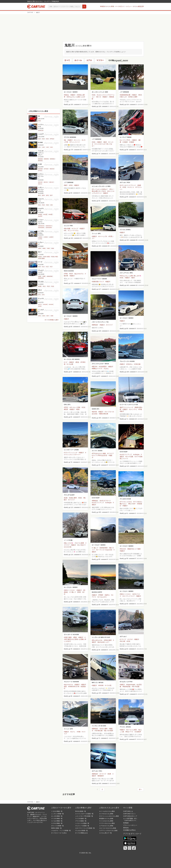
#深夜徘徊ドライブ (98, 282)
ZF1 (39, 295)
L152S (46, 237)
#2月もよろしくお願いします (76, 97)
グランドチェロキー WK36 (100, 364)
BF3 (39, 195)
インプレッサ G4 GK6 (99, 726)
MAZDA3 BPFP (97, 592)
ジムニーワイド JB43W (99, 279)
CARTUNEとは (128, 811)
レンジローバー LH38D (71, 450)
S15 (47, 139)
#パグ (66, 362)
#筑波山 (66, 95)
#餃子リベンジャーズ (126, 407)
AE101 (46, 182)
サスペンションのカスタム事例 (109, 816)
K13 (51, 267)
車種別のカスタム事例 (107, 6)
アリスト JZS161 (125, 727)
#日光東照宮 (103, 367)
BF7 (51, 195)
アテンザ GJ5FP (69, 495)
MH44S (40, 161)
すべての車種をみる (82, 833)
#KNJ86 (101, 685)
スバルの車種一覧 (57, 821)
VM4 (40, 248)
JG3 (47, 147)
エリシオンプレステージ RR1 (101, 186)
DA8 (52, 316)
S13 (39, 139)
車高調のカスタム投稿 (106, 819)
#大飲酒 (125, 142)
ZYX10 (46, 169)
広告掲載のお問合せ (130, 830)
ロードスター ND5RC (71, 92)
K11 (43, 267)
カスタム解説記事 (138, 6)
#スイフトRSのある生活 (100, 455)
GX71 (40, 304)
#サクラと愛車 (80, 543)
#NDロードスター (70, 590)
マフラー (100, 60)
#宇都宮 (101, 595)
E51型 (45, 214)
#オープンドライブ (129, 596)
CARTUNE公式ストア (130, 816)
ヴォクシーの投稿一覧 (82, 826)
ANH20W (50, 276)
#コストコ (131, 187)
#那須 (77, 362)
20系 (40, 276)
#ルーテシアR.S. (125, 140)
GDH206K (41, 228)
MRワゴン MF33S (98, 683)
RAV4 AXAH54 (69, 271)
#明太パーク (129, 732)
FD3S (40, 257)
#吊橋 (79, 732)
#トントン (77, 140)
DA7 (48, 316)
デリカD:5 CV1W (125, 499)
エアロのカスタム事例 (106, 826)
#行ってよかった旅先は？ (100, 189)
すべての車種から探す (52, 320)
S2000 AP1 (96, 409)
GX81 (40, 306)
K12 (47, 267)
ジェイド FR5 (68, 226)
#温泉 (78, 409)
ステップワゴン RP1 (126, 273)
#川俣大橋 (137, 364)
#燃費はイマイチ (97, 369)
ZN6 (39, 121)
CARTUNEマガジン (130, 814)
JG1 (39, 147)
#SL (65, 231)
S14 (43, 139)
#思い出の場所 (109, 731)
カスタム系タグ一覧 (106, 833)
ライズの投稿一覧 (81, 819)
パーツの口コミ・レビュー (123, 6)
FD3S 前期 (46, 257)
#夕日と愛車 (104, 729)
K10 (39, 267)
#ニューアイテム (73, 231)
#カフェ (73, 732)
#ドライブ (75, 229)
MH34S (46, 159)
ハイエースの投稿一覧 (82, 823)
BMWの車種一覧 (56, 828)
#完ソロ (99, 97)
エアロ (89, 60)
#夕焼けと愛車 (133, 97)
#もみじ (106, 369)
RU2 (48, 286)
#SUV (71, 274)
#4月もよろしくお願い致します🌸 (130, 276)
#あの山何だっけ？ (103, 642)
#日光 (94, 95)
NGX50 (40, 169)
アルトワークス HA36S (127, 361)
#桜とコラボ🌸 (69, 543)
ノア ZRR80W (124, 92)
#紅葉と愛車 (73, 498)
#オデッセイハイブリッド (128, 185)
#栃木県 (94, 412)
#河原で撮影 (68, 637)
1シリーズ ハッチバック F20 (129, 405)
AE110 (51, 182)
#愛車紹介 (95, 325)
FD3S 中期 (54, 257)
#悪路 (75, 637)
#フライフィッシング (71, 453)
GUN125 (41, 130)
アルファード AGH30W (71, 682)
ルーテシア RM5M (126, 137)
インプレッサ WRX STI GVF (101, 637)
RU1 (44, 286)
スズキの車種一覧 (57, 823)
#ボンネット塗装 (75, 407)
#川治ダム (129, 364)
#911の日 (123, 549)
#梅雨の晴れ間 (103, 414)
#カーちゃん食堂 (131, 730)
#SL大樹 (122, 641)
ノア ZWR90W (97, 139)
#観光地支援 (126, 687)
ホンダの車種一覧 (57, 816)
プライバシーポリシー (130, 825)
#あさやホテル (79, 274)
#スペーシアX (103, 236)
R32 (39, 205)
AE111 (40, 184)
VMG (44, 248)
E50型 (40, 214)
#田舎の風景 (108, 640)
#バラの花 (108, 685)
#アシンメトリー (75, 142)
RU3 (53, 286)
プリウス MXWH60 (70, 137)
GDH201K (41, 226)
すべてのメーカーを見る (59, 833)
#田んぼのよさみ (97, 640)
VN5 (48, 248)
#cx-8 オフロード (105, 501)
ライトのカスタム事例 (106, 821)
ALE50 (40, 216)
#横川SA (95, 367)
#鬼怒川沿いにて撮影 (134, 549)
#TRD (66, 274)
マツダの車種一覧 (57, 819)
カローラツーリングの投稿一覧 (85, 828)
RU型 (40, 286)
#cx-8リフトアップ (126, 455)
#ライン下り (133, 409)
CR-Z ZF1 (67, 405)
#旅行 (105, 142)
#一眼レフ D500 (75, 592)
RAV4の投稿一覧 (81, 811)
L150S (40, 237)
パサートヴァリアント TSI (100, 322)
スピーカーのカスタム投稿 (108, 828)
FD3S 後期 (41, 258)
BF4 (43, 195)
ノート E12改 (68, 540)
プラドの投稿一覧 (81, 821)
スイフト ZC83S (97, 451)
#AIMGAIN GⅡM (74, 687)
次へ (140, 789)
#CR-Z (66, 407)
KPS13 (52, 139)
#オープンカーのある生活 (104, 550)
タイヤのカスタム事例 (106, 814)
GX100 (45, 304)
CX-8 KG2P (124, 452)
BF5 (47, 195)
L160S (51, 237)
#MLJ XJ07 (132, 504)
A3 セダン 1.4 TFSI (126, 682)
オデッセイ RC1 (97, 771)
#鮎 (65, 140)
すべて (67, 60)
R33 (43, 205)
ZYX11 (40, 171)
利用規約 (126, 823)
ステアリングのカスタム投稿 (108, 831)
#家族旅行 (101, 776)
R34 (47, 205)
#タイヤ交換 (129, 457)
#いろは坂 (70, 364)
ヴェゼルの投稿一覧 (82, 831)
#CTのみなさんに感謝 (99, 453)
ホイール (78, 60)
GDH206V (49, 228)
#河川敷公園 (99, 731)
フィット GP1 (96, 234)
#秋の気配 (67, 229)
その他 (118, 60)
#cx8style (136, 455)
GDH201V (49, 226)
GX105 (51, 304)
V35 (51, 205)
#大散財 (132, 142)
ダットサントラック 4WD (100, 92)
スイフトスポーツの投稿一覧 (84, 814)
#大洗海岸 (138, 732)
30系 (44, 276)
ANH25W (41, 278)
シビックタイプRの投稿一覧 (84, 816)
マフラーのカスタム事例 (107, 823)
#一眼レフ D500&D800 (100, 548)
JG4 (51, 147)
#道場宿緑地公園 (125, 95)
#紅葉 (66, 498)
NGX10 (52, 169)
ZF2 (43, 295)
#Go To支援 (136, 687)
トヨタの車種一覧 (57, 811)
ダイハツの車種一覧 (58, 826)
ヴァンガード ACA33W (71, 635)
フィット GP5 (68, 729)
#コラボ (130, 639)
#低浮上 (107, 595)
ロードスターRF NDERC (72, 359)
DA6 (44, 316)
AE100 (40, 182)
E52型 (50, 214)
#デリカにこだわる (126, 502)
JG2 (43, 147)
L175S (40, 239)
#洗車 (109, 774)
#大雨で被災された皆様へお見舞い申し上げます (75, 639)
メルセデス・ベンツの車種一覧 (61, 831)
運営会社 (126, 828)
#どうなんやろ (102, 597)
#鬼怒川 (73, 95)
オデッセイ (123, 637)
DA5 (39, 316)
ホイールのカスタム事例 (107, 811)
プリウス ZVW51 (125, 230)
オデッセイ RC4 (125, 182)
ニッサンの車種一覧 (58, 814)
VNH (53, 248)
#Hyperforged (131, 685)
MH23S (40, 159)
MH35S (52, 159)
